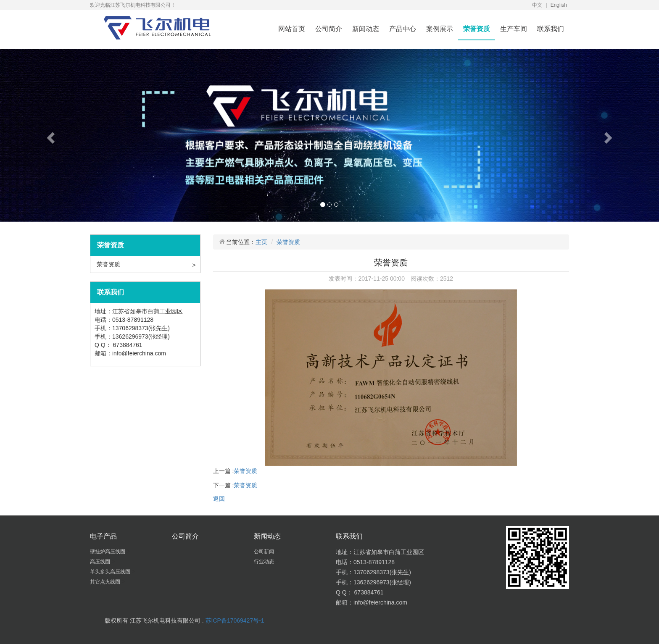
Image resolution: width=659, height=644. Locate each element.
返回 (219, 499)
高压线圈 (101, 562)
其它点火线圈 (106, 582)
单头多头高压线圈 (111, 572)
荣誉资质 (477, 29)
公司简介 (329, 29)
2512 (447, 279)
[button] (49, 135)
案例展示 (440, 29)
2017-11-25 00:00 (381, 279)
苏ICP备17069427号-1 (235, 620)
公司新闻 (265, 552)
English (559, 5)
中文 (537, 5)
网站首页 (292, 29)
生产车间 (514, 29)
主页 (261, 242)
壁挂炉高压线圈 (108, 552)
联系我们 (551, 29)
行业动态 (265, 562)
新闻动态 (366, 29)
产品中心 (403, 29)
